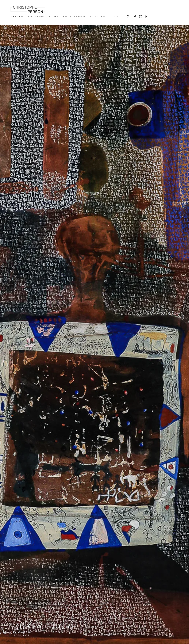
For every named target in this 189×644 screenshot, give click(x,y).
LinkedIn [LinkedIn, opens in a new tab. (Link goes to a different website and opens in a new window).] (146, 17)
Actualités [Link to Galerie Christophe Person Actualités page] (98, 17)
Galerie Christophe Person (28, 9)
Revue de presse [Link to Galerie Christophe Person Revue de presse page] (74, 17)
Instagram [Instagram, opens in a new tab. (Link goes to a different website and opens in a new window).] (141, 17)
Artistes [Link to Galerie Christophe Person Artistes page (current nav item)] (17, 17)
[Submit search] (128, 16)
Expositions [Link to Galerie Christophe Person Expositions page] (36, 17)
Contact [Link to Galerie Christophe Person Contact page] (116, 17)
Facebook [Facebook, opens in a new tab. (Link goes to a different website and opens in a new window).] (135, 17)
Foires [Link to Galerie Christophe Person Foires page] (54, 17)
